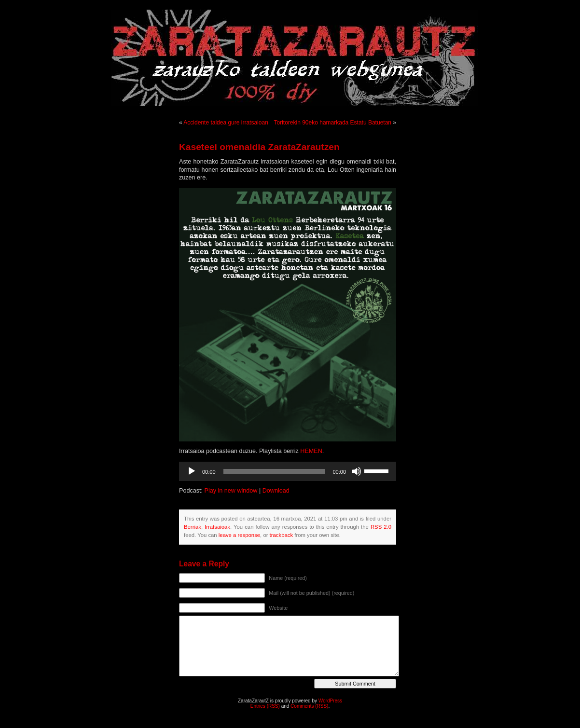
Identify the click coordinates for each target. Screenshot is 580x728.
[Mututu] (357, 471)
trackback (281, 535)
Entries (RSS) (265, 706)
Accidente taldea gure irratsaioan (226, 123)
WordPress (330, 701)
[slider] (274, 471)
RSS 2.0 (381, 527)
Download (276, 491)
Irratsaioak (217, 527)
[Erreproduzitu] (192, 471)
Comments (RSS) (309, 706)
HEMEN (311, 451)
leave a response (239, 535)
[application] (288, 471)
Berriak (193, 527)
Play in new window (231, 491)
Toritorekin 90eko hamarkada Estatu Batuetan (333, 123)
